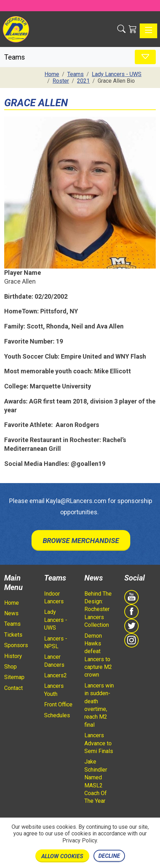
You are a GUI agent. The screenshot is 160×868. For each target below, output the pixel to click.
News (11, 613)
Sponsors (16, 645)
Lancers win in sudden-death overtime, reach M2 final (99, 705)
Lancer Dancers (54, 661)
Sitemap (14, 677)
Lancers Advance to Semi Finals (99, 743)
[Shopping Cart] (133, 29)
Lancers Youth (54, 690)
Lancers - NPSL (56, 642)
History (13, 656)
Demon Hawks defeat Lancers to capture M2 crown (98, 655)
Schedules (57, 715)
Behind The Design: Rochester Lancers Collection (98, 609)
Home (12, 603)
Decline (109, 856)
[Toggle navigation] (148, 31)
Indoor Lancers (54, 598)
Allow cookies (62, 856)
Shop (11, 667)
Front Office (58, 704)
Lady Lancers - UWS (56, 620)
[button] (121, 29)
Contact (13, 688)
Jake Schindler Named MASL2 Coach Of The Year (96, 781)
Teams (12, 624)
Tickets (13, 635)
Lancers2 (55, 675)
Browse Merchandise (81, 541)
